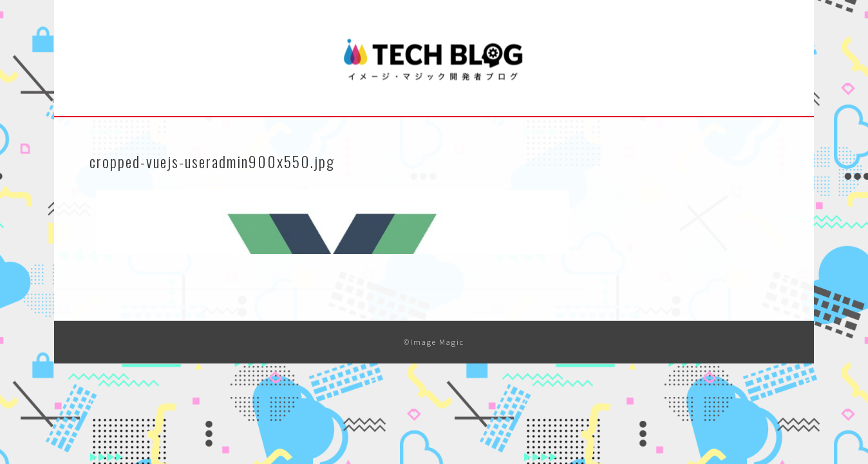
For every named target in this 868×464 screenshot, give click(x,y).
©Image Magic (434, 342)
